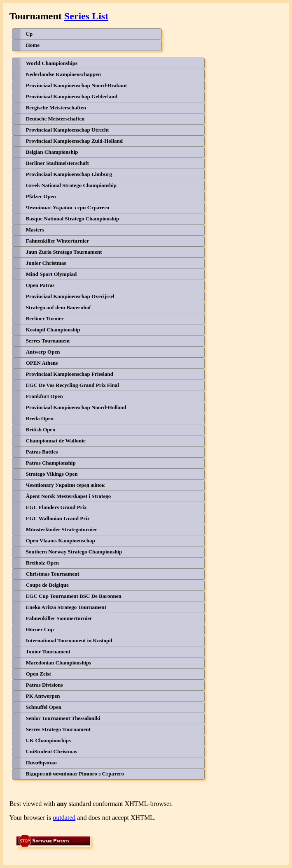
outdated (64, 818)
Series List (86, 16)
